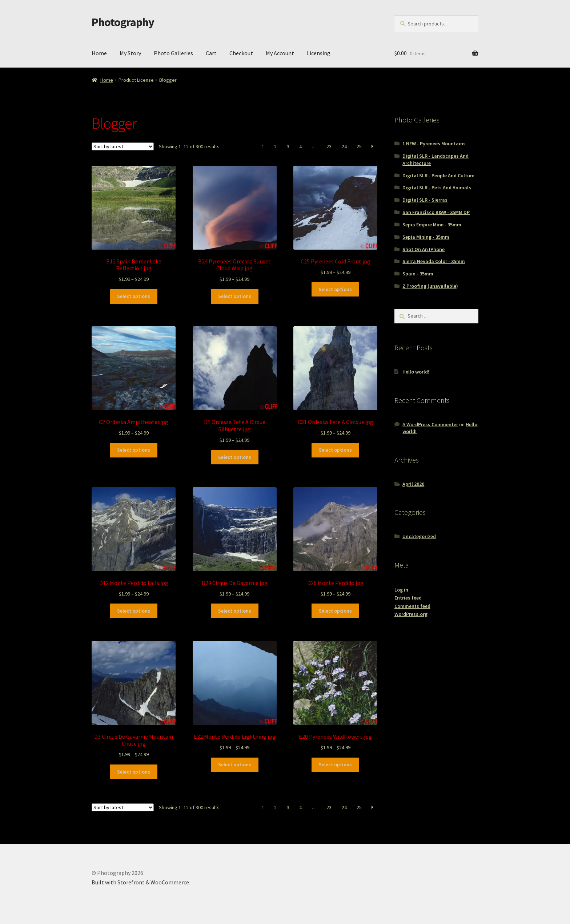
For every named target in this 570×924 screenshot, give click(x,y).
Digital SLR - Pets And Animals (437, 187)
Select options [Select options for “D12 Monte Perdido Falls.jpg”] (134, 611)
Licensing (319, 53)
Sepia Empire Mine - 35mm (432, 225)
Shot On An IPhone (424, 249)
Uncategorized (419, 536)
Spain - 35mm (418, 274)
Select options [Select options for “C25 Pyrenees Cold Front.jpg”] (335, 289)
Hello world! (416, 372)
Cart (211, 53)
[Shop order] (123, 146)
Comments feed (412, 606)
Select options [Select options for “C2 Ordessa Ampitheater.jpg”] (134, 450)
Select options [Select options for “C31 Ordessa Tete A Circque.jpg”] (335, 450)
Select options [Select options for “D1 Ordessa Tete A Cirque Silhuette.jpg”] (235, 457)
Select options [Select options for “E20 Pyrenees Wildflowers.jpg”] (335, 764)
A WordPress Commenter (430, 424)
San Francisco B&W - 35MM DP (436, 212)
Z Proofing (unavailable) (430, 286)
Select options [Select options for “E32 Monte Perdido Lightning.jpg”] (235, 764)
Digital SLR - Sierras (425, 200)
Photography (123, 22)
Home (99, 53)
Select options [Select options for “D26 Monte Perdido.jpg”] (335, 611)
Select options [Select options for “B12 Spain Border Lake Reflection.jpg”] (134, 296)
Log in (401, 590)
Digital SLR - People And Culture (438, 175)
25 (359, 146)
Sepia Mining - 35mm (426, 237)
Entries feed (408, 598)
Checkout (241, 53)
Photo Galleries (173, 53)
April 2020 (413, 484)
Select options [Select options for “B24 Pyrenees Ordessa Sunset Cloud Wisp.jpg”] (235, 296)
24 (344, 146)
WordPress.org (411, 614)
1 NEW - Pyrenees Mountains (434, 144)
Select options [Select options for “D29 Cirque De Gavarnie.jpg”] (235, 611)
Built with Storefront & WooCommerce (140, 882)
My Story (130, 53)
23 (329, 146)
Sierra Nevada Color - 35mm (434, 261)
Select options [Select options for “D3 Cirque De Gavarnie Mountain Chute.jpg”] (134, 772)
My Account (280, 53)
